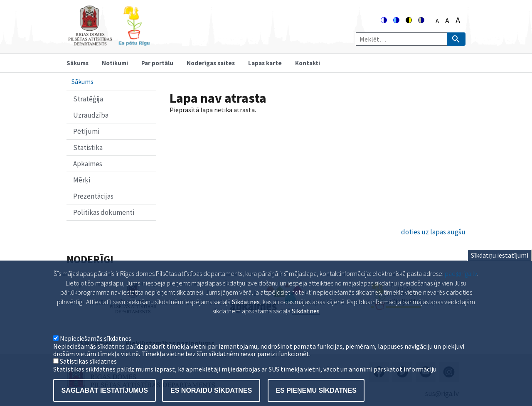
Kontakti (308, 63)
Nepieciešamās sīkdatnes (96, 348)
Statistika (88, 148)
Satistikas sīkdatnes (88, 371)
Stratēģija (88, 99)
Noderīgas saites (211, 63)
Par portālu (157, 63)
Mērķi (82, 180)
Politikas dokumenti (104, 212)
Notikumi (115, 63)
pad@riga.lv (461, 283)
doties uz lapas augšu (433, 232)
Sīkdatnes (306, 321)
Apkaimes (88, 164)
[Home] (109, 42)
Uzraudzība (91, 115)
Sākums (78, 63)
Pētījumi (86, 131)
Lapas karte (265, 63)
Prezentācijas (93, 196)
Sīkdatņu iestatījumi (500, 265)
